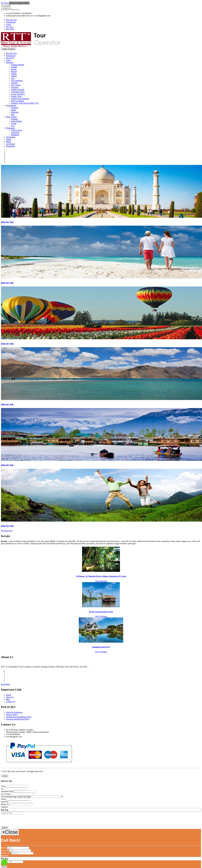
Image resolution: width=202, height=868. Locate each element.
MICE (9, 142)
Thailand (15, 108)
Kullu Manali (16, 121)
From (3, 786)
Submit (5, 828)
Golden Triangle (18, 90)
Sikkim (14, 76)
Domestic (10, 62)
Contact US (11, 702)
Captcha (4, 807)
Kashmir (15, 119)
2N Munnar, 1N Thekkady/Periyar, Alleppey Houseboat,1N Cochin (101, 576)
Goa (13, 78)
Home (8, 695)
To (2, 789)
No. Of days (6, 794)
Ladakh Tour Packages (20, 99)
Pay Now (5, 3)
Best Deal (10, 29)
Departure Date (7, 791)
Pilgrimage (10, 128)
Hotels (9, 139)
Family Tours (16, 96)
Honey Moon (11, 117)
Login (8, 24)
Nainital (14, 83)
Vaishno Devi (17, 130)
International (11, 105)
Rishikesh (15, 135)
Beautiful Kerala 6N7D (101, 647)
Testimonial (11, 22)
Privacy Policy (12, 715)
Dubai (14, 110)
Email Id (5, 802)
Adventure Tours (18, 92)
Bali (13, 114)
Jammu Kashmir (18, 65)
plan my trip (7, 222)
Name (3, 799)
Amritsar (15, 87)
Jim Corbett (16, 85)
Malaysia (15, 112)
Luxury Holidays (18, 94)
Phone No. (5, 804)
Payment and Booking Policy (18, 719)
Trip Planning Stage (9, 797)
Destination (11, 137)
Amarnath (15, 133)
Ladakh (14, 67)
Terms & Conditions (14, 712)
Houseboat (10, 146)
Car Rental (10, 144)
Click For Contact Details (19, 3)
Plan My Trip (11, 20)
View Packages (101, 581)
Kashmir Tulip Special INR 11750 (25, 103)
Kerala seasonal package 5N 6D (101, 612)
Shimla (14, 74)
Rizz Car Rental (17, 101)
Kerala (14, 69)
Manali (14, 71)
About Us (10, 697)
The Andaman (17, 81)
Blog (8, 699)
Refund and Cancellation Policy (19, 717)
